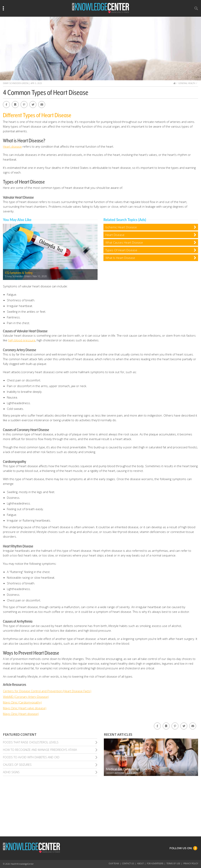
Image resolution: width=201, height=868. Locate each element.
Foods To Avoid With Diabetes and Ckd (31, 757)
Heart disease (12, 146)
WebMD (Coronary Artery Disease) (26, 697)
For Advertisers (155, 863)
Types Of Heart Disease (121, 250)
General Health (187, 83)
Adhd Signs (11, 772)
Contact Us (128, 863)
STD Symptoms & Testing (19, 273)
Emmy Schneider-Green (16, 83)
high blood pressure (22, 340)
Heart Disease (115, 235)
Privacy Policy (191, 863)
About (140, 863)
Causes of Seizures (17, 765)
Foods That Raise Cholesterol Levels (31, 742)
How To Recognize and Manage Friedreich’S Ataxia (40, 750)
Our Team (114, 863)
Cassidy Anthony (115, 773)
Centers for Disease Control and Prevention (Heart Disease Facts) (47, 691)
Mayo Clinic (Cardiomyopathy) (22, 702)
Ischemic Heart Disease (121, 227)
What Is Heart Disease (120, 258)
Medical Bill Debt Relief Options (129, 769)
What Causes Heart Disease (124, 242)
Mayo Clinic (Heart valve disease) (25, 708)
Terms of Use (173, 863)
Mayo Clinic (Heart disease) (21, 714)
